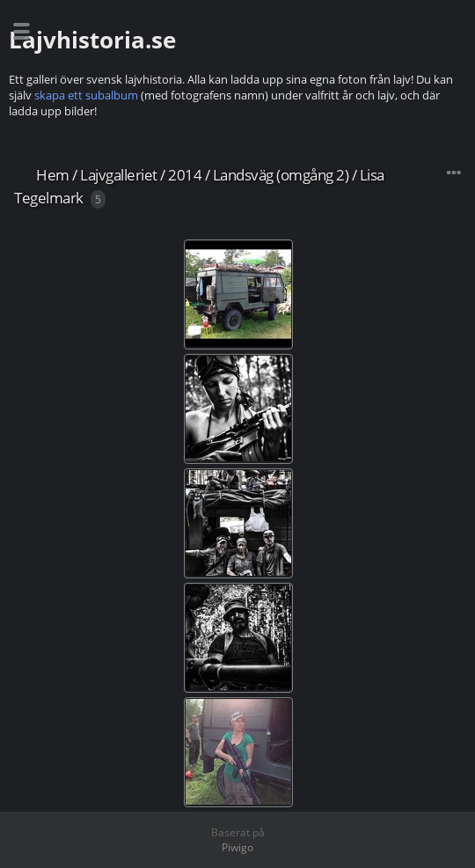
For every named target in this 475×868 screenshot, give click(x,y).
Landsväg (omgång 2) (281, 175)
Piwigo (237, 847)
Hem (53, 175)
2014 (185, 175)
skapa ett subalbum (86, 95)
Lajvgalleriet (119, 175)
